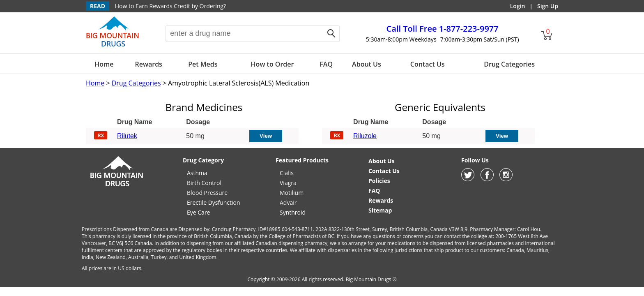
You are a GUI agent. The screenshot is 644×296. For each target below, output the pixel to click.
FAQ (326, 64)
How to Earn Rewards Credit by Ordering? (170, 6)
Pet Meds (203, 64)
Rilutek (127, 136)
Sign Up (548, 6)
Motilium (292, 193)
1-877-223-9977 (443, 29)
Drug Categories (509, 64)
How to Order (273, 64)
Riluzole (365, 136)
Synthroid (293, 212)
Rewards (148, 64)
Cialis (287, 173)
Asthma (197, 173)
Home (104, 64)
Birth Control (204, 183)
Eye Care (198, 212)
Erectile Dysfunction (214, 202)
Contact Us (428, 64)
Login (518, 6)
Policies (379, 181)
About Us (367, 64)
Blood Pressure (207, 193)
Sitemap (380, 210)
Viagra (288, 183)
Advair (288, 202)
